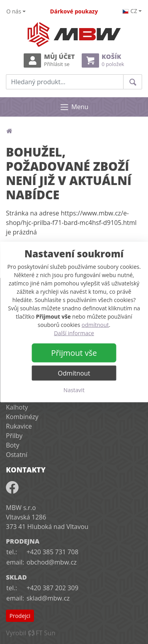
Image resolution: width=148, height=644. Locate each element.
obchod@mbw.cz (52, 562)
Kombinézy (22, 417)
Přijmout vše (74, 353)
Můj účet (49, 60)
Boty (13, 445)
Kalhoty (17, 407)
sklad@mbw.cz (48, 598)
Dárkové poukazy (74, 11)
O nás (14, 11)
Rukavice (19, 426)
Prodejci (20, 616)
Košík (103, 60)
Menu (74, 107)
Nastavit (74, 390)
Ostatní (17, 455)
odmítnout (95, 325)
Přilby (14, 436)
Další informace (74, 333)
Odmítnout (74, 373)
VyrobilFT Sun (31, 633)
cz (130, 11)
